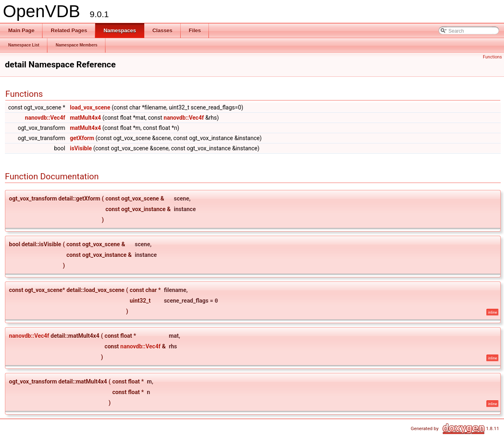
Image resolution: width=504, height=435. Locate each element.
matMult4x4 (85, 118)
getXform (82, 138)
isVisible (81, 148)
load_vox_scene (90, 107)
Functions (492, 57)
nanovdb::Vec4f (45, 118)
